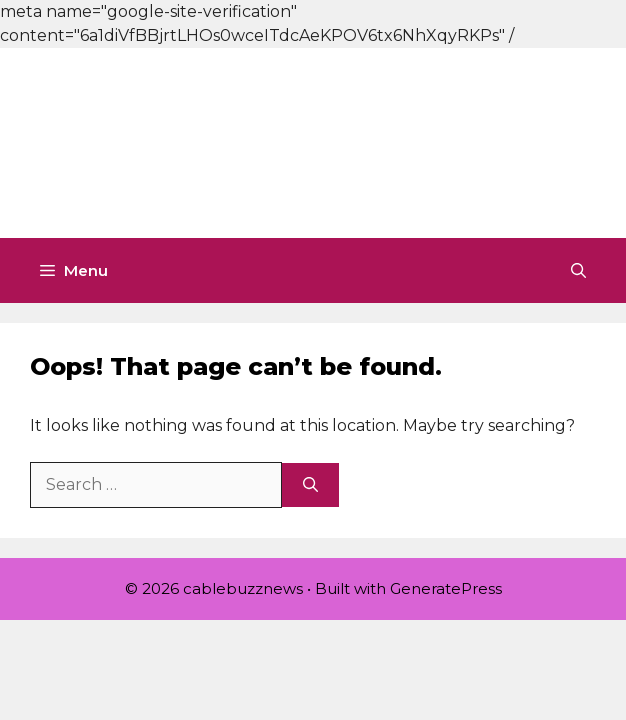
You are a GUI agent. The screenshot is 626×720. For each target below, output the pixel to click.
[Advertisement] (313, 140)
